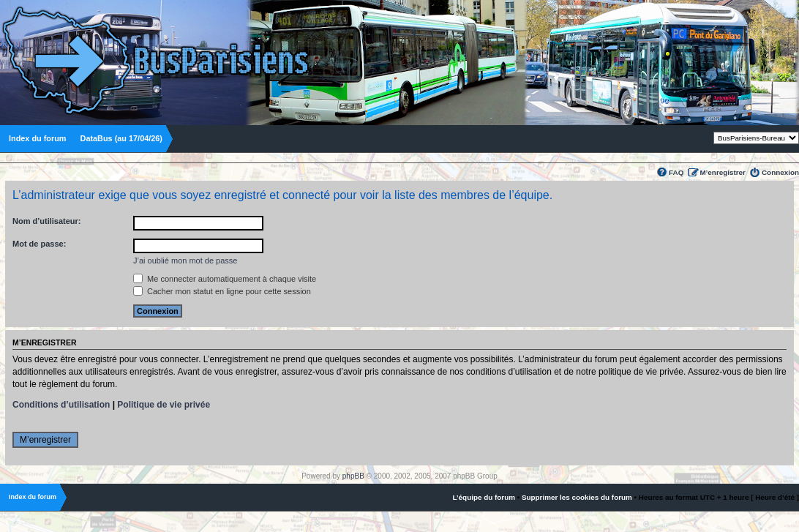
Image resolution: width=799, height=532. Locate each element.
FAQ (676, 172)
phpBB (353, 476)
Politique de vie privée (164, 405)
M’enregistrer (723, 172)
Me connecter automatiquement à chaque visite (225, 279)
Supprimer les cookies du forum (577, 497)
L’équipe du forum (484, 497)
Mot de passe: (39, 244)
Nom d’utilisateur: (47, 221)
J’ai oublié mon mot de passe (185, 261)
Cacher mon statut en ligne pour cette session (222, 291)
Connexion (780, 172)
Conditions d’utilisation (61, 405)
